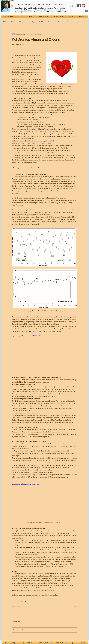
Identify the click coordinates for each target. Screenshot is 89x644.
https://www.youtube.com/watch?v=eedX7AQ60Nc (27, 484)
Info (28, 22)
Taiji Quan (42, 22)
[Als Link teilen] (26, 601)
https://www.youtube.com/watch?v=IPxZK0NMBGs (27, 336)
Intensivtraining (78, 22)
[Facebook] (79, 6)
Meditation (51, 22)
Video (69, 22)
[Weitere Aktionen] (76, 34)
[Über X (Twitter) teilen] (17, 601)
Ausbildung (20, 22)
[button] (86, 10)
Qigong (34, 22)
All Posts (5, 22)
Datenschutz (71, 9)
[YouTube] (83, 6)
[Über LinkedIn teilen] (21, 601)
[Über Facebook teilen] (13, 601)
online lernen (60, 22)
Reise (12, 22)
